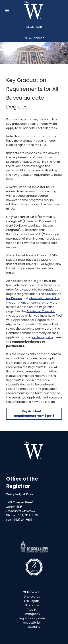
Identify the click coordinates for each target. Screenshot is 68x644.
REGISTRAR (34, 27)
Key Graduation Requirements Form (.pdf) (34, 414)
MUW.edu (34, 592)
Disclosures (32, 597)
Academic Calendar (41, 311)
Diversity (34, 627)
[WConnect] (34, 38)
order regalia (43, 337)
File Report (32, 601)
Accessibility (32, 623)
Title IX (32, 610)
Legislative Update (32, 618)
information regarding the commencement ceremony (33, 300)
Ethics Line (32, 605)
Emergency (32, 614)
